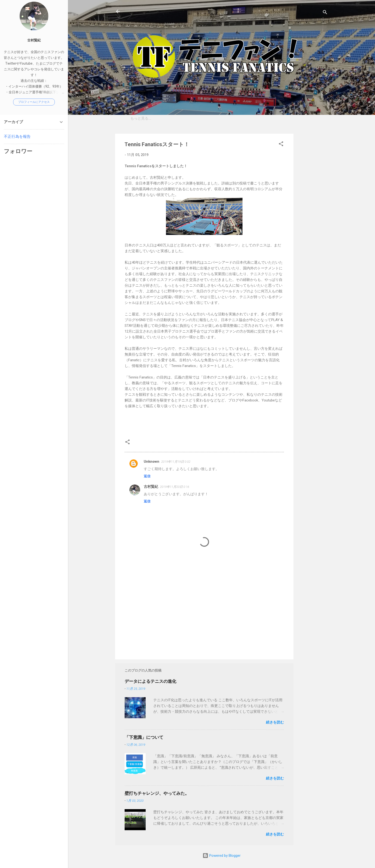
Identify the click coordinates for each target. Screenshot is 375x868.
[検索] (325, 13)
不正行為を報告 (17, 136)
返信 (147, 476)
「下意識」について (144, 737)
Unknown (152, 462)
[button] (281, 145)
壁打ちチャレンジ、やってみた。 (157, 793)
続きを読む (275, 722)
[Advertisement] (313, 206)
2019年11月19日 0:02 (176, 462)
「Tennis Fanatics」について (157, 118)
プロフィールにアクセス (34, 102)
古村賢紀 (151, 487)
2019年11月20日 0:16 (175, 487)
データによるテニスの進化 (150, 681)
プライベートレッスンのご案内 (218, 118)
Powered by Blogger (222, 856)
